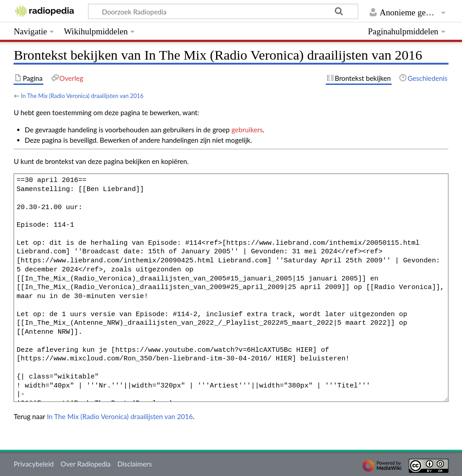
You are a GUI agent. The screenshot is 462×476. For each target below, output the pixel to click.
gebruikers (247, 130)
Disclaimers (134, 464)
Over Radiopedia (85, 464)
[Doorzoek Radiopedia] (223, 11)
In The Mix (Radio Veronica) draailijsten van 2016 (82, 96)
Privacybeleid (34, 464)
